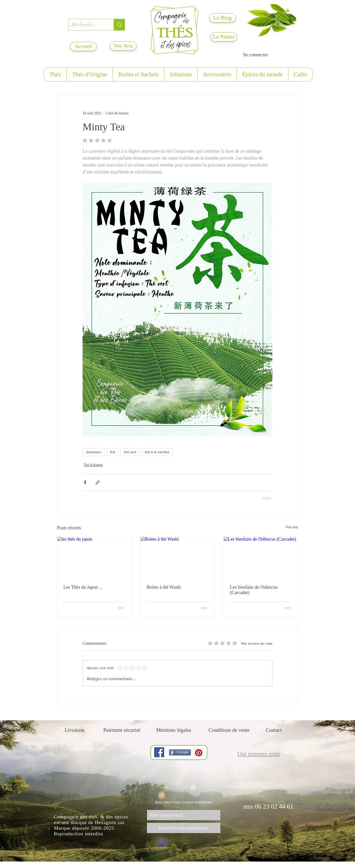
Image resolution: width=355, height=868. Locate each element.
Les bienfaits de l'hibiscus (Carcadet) (254, 590)
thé (113, 452)
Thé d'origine (93, 465)
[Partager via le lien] (98, 482)
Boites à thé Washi (164, 587)
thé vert (130, 452)
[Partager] (180, 752)
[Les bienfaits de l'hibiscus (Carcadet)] (261, 558)
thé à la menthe (157, 452)
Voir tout (292, 527)
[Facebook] (159, 752)
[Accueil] (83, 46)
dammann (94, 452)
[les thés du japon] (94, 558)
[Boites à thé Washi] (178, 558)
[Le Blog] (223, 18)
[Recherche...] (87, 25)
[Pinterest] (199, 753)
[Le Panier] (224, 37)
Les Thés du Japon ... (83, 587)
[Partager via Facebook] (85, 482)
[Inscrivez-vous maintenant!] (184, 828)
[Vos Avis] (123, 46)
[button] (55, 75)
